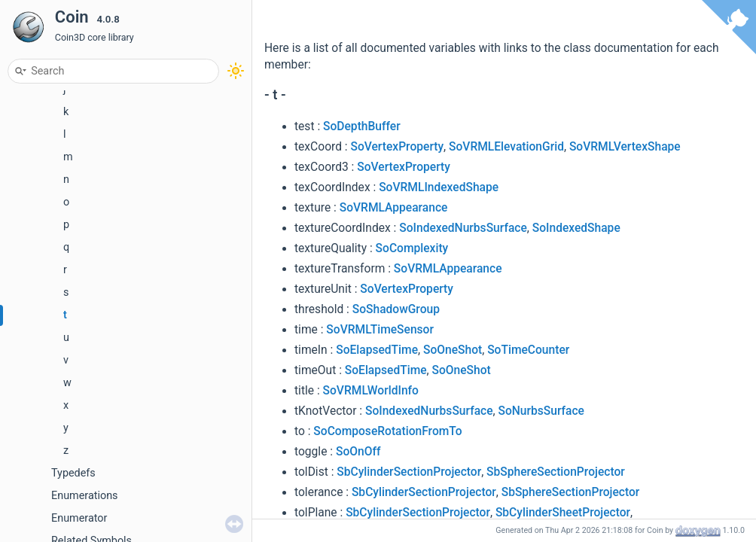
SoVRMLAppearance (394, 208)
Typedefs (73, 473)
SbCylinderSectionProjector (409, 472)
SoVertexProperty (398, 147)
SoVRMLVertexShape (625, 147)
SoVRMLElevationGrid (506, 147)
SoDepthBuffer (362, 126)
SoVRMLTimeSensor (380, 330)
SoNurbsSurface (541, 411)
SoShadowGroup (396, 309)
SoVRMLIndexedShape (439, 187)
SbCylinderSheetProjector (563, 513)
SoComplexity (412, 248)
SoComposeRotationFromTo (387, 431)
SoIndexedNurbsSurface (463, 228)
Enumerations (85, 496)
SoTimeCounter (528, 350)
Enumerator (79, 518)
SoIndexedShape (576, 228)
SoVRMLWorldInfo (371, 391)
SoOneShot (453, 350)
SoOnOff (358, 452)
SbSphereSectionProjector (556, 472)
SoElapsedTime (377, 350)
